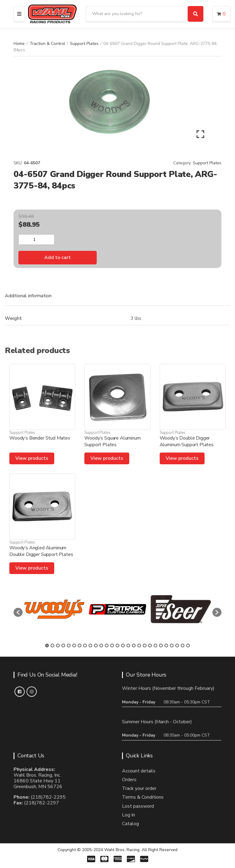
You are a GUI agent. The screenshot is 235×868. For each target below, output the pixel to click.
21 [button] (155, 645)
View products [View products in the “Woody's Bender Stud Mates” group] (32, 458)
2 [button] (52, 645)
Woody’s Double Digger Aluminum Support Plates (187, 441)
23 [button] (166, 645)
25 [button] (177, 645)
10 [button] (96, 645)
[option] (54, 609)
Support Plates (84, 44)
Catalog (130, 824)
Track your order (139, 788)
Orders (129, 780)
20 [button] (150, 645)
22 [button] (161, 645)
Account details (139, 771)
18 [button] (139, 645)
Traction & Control (47, 44)
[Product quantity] (36, 240)
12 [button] (107, 645)
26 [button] (183, 645)
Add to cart (58, 257)
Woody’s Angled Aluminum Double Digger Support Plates (41, 551)
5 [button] (69, 645)
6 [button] (74, 645)
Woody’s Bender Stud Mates (40, 438)
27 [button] (188, 645)
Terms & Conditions (143, 797)
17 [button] (134, 645)
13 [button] (112, 645)
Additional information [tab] (28, 296)
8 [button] (85, 645)
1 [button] (47, 645)
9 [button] (90, 645)
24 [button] (172, 645)
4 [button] (63, 645)
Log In (128, 815)
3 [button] (58, 645)
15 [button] (123, 645)
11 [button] (101, 645)
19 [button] (145, 645)
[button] (18, 612)
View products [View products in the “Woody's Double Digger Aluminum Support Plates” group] (182, 458)
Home (19, 44)
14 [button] (117, 645)
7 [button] (80, 645)
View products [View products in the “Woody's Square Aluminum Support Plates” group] (107, 458)
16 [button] (128, 645)
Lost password (138, 806)
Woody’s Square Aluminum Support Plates (112, 441)
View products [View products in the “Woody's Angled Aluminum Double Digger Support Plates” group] (32, 568)
